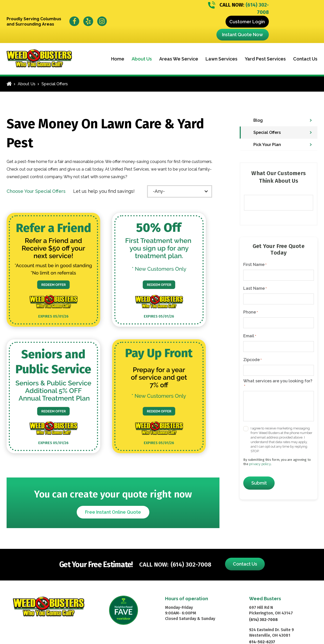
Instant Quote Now (242, 35)
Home (118, 59)
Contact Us (305, 59)
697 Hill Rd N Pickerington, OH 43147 (271, 610)
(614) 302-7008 (238, 8)
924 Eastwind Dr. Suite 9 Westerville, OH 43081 (271, 632)
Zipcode (252, 360)
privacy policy (260, 464)
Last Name (255, 288)
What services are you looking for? (278, 383)
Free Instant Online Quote (113, 512)
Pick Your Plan (267, 145)
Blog (258, 120)
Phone (251, 312)
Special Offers (267, 132)
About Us (142, 59)
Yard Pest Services (265, 59)
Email (250, 336)
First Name (255, 265)
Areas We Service (179, 59)
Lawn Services (221, 59)
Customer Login (247, 22)
